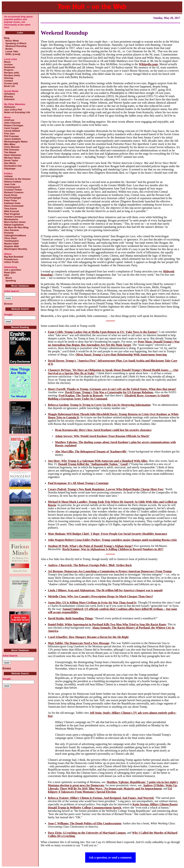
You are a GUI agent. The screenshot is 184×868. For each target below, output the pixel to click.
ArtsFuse (9, 120)
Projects (9, 70)
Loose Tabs (11, 51)
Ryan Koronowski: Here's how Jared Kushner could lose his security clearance (103, 430)
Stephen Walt (11, 246)
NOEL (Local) (12, 54)
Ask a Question (13, 270)
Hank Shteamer (13, 155)
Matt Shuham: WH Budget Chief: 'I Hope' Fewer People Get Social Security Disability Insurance (107, 534)
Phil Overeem (12, 150)
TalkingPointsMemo (15, 235)
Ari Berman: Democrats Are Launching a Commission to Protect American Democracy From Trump (110, 571)
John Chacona (12, 123)
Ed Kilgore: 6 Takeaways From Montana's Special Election (110, 790)
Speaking (10, 281)
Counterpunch (12, 187)
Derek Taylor (11, 160)
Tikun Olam (11, 238)
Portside (9, 233)
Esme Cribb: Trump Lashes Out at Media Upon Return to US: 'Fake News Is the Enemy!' (103, 332)
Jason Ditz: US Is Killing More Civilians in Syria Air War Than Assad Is (92, 603)
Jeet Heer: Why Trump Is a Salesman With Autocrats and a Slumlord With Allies (98, 461)
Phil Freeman (11, 136)
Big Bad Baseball (14, 257)
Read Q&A (10, 272)
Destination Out (13, 166)
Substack (9, 99)
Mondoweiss (11, 219)
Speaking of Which (15, 43)
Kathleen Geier (12, 203)
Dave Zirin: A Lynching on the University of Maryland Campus (87, 833)
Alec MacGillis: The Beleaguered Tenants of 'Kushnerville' (91, 452)
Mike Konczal (11, 211)
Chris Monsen (12, 147)
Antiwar (8, 176)
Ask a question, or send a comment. (111, 857)
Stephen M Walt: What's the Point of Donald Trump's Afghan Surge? (90, 546)
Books (8, 49)
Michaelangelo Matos (16, 142)
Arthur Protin (11, 262)
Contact (8, 81)
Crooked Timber (13, 190)
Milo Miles (10, 144)
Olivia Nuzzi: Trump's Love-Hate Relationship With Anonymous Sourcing (121, 355)
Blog (7, 38)
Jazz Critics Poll (13, 110)
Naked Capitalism (14, 225)
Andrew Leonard (13, 217)
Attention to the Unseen (17, 179)
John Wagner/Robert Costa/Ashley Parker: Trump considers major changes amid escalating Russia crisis (112, 540)
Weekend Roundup (15, 46)
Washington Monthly (16, 249)
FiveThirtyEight (13, 198)
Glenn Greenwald (14, 206)
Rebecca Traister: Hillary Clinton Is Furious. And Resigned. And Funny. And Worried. (101, 798)
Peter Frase (11, 200)
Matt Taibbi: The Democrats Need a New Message (78, 643)
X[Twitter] (9, 94)
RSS (7, 275)
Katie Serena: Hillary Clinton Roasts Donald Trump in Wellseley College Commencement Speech (113, 806)
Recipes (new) (12, 75)
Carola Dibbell (12, 131)
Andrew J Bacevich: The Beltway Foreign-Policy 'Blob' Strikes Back (90, 565)
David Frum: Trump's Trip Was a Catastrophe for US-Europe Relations (109, 392)
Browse (8, 304)
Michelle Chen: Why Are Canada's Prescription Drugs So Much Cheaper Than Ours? (100, 596)
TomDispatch (11, 241)
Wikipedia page (148, 64)
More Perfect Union (15, 222)
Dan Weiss (10, 163)
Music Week (11, 41)
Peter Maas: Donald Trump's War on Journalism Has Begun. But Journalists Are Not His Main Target (114, 343)
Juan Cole (10, 184)
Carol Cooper (11, 128)
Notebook (10, 67)
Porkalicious (11, 259)
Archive (8, 65)
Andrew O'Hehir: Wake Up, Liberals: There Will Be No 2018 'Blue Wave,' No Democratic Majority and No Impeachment (113, 787)
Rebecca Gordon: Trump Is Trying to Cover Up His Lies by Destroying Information (99, 405)
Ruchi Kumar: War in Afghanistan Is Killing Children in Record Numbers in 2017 (113, 549)
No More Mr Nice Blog (16, 227)
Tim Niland (10, 152)
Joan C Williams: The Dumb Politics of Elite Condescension (84, 823)
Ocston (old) (11, 83)
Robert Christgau (14, 125)
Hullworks (10, 107)
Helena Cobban (13, 182)
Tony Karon (11, 209)
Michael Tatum (12, 158)
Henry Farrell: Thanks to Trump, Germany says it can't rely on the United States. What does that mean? (112, 389)
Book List (9, 86)
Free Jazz (9, 134)
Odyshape (10, 169)
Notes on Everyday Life (17, 112)
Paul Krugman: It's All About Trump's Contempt (78, 483)
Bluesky (9, 97)
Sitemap (9, 78)
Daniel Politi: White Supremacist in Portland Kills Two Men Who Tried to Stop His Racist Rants (107, 624)
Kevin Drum (11, 195)
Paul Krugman (12, 214)
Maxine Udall (11, 244)
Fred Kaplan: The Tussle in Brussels (81, 395)
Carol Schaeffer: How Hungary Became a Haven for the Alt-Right (88, 637)
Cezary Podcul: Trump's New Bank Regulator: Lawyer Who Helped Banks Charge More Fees (105, 489)
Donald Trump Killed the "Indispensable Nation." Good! (93, 464)
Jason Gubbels (12, 139)
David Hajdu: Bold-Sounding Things (70, 618)
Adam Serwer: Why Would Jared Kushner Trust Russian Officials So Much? (102, 436)
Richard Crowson (14, 192)
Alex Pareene (11, 230)
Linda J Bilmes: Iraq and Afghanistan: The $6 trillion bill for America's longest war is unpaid (105, 590)
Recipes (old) (11, 73)
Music (7, 62)
